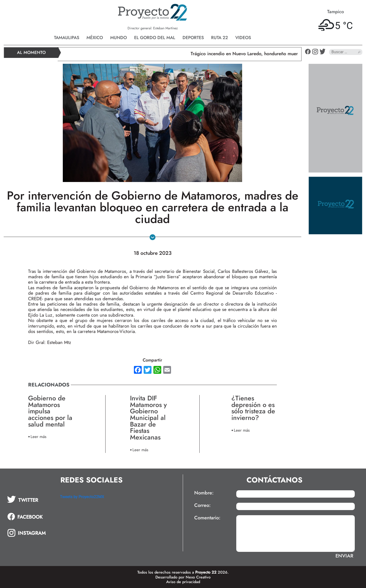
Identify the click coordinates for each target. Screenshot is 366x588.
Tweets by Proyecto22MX (82, 497)
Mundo (118, 38)
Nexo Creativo (198, 577)
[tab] (30, 499)
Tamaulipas (67, 38)
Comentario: (207, 518)
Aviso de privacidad (183, 582)
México (95, 38)
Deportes (193, 38)
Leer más (38, 436)
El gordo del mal (155, 38)
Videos (243, 38)
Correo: (202, 505)
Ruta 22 (220, 38)
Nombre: (204, 493)
